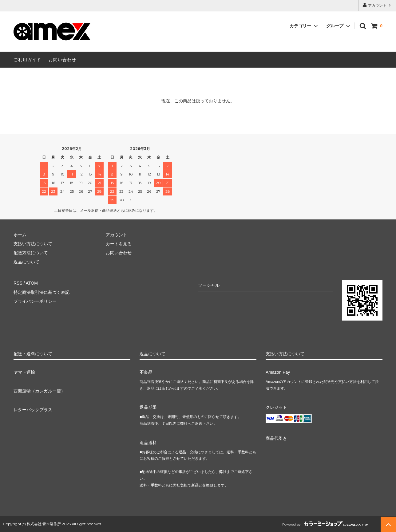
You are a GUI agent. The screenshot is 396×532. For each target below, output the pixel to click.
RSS (18, 283)
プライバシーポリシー (35, 301)
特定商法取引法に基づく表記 (42, 292)
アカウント (377, 5)
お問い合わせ (62, 60)
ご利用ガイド (27, 60)
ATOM (32, 283)
